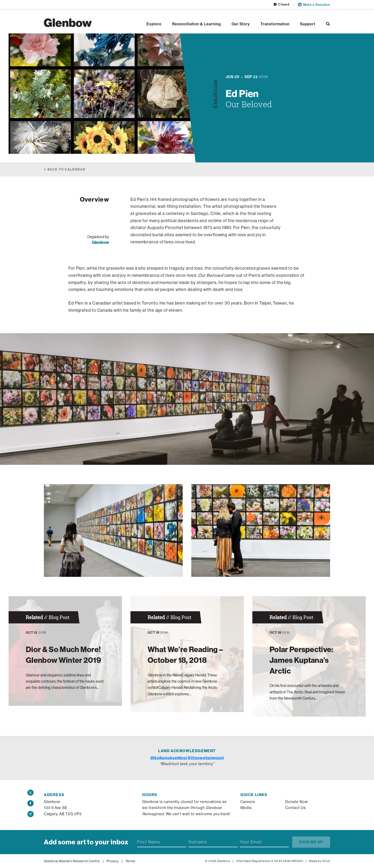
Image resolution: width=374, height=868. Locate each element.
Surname (198, 842)
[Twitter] (31, 793)
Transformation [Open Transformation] (275, 24)
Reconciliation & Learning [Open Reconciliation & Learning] (197, 24)
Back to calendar (66, 169)
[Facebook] (31, 803)
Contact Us (296, 808)
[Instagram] (31, 814)
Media (246, 808)
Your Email (251, 842)
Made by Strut (320, 861)
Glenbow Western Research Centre (72, 861)
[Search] (328, 24)
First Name (149, 842)
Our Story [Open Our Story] (241, 24)
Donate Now (297, 802)
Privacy (113, 861)
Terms (130, 861)
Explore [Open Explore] (154, 24)
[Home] (68, 23)
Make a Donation (314, 5)
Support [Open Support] (308, 24)
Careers (248, 802)
